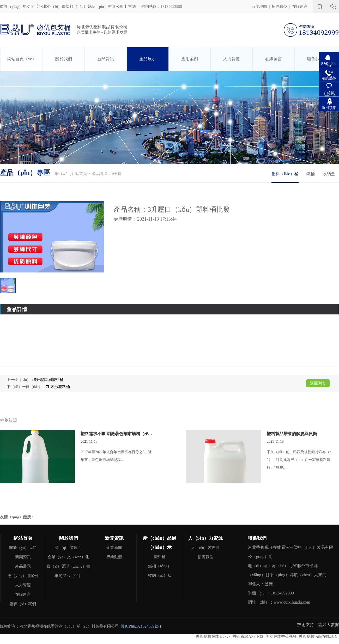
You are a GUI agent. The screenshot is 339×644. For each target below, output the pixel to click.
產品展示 (148, 59)
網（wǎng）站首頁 (71, 174)
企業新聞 (114, 548)
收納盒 (329, 174)
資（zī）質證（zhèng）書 (68, 566)
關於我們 (64, 59)
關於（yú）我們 (23, 548)
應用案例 (190, 59)
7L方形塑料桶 (58, 387)
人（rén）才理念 (205, 548)
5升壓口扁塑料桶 (49, 380)
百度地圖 (259, 7)
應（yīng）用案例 (23, 576)
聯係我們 (316, 59)
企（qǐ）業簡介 (69, 548)
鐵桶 (311, 174)
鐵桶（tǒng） (160, 566)
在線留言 (300, 7)
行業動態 (114, 557)
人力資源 (232, 59)
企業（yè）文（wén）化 (68, 557)
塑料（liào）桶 (285, 174)
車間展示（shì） (69, 576)
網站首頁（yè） (22, 59)
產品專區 (100, 174)
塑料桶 (160, 557)
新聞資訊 (106, 59)
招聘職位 (280, 7)
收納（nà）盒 (160, 575)
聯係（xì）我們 (23, 604)
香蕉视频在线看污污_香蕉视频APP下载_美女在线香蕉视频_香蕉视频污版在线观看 (267, 636)
